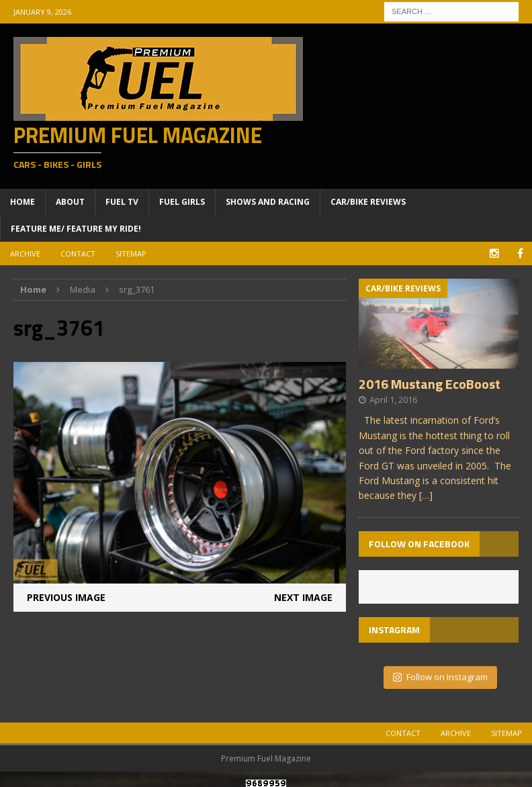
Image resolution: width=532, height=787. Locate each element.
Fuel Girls (182, 202)
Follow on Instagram (440, 677)
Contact (78, 253)
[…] (426, 495)
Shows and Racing (268, 202)
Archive (25, 253)
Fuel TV (122, 202)
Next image (303, 597)
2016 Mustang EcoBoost (430, 384)
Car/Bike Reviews (368, 202)
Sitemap (131, 253)
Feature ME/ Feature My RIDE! (76, 229)
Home (23, 202)
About (70, 202)
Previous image (66, 597)
